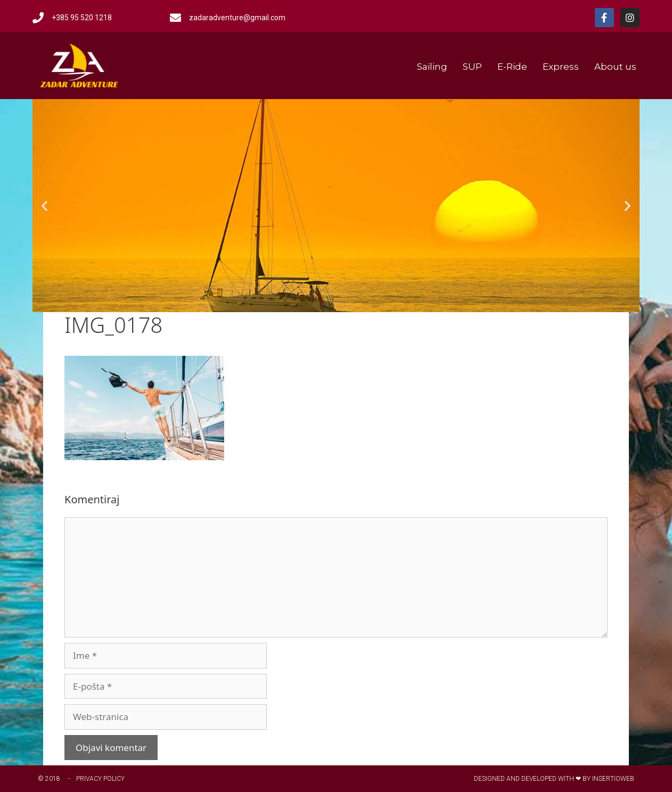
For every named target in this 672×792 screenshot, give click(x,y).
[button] (44, 206)
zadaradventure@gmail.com (237, 18)
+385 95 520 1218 (82, 18)
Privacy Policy (100, 779)
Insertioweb (613, 779)
